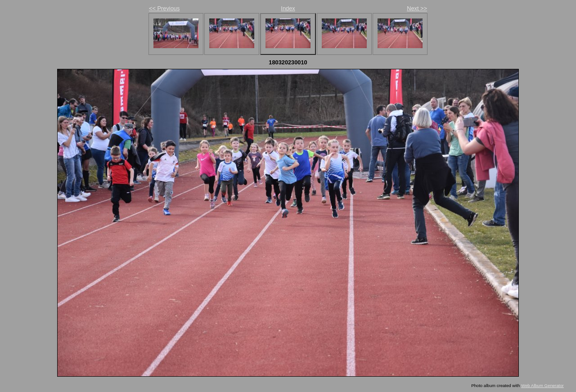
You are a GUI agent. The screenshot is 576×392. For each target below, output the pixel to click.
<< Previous (164, 8)
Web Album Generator (542, 385)
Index (288, 8)
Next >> (417, 8)
